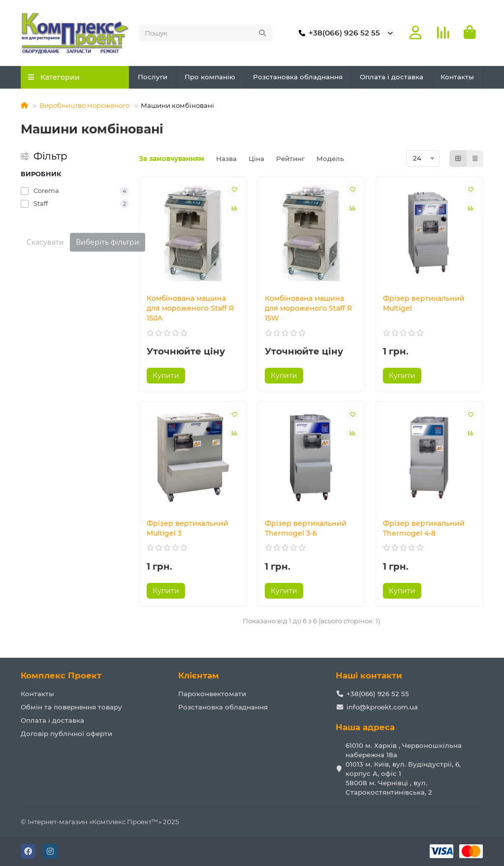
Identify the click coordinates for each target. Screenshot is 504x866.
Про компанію (210, 77)
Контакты (457, 77)
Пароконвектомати (212, 694)
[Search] (206, 33)
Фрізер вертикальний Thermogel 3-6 (306, 528)
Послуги (153, 77)
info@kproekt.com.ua (382, 707)
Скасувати (45, 242)
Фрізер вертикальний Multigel (424, 303)
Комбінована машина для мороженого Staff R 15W (308, 308)
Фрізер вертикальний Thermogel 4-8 (424, 528)
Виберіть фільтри (108, 242)
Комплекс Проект (61, 675)
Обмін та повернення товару (71, 707)
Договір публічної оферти (66, 734)
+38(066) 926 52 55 (337, 33)
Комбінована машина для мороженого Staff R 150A (190, 308)
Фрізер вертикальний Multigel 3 (188, 528)
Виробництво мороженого (84, 105)
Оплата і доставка (392, 77)
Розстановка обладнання (298, 77)
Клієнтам (199, 675)
